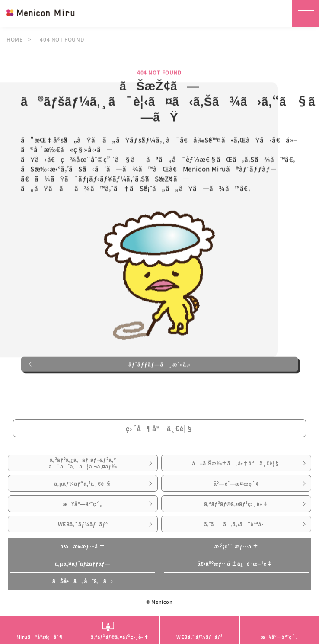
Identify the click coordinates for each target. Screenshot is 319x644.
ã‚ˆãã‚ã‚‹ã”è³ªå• (236, 524)
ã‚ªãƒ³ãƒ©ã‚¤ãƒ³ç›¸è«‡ (236, 504)
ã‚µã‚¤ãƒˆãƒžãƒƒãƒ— (83, 564)
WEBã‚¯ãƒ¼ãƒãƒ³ (83, 524)
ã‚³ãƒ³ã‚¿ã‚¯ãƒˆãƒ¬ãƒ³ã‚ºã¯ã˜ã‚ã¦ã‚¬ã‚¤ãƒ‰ (83, 463)
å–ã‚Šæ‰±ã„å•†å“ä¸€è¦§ (236, 463)
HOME (14, 39)
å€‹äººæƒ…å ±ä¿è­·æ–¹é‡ (236, 564)
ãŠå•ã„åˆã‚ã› (83, 581)
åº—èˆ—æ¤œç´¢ (236, 484)
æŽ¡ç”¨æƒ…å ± (236, 546)
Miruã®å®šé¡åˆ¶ (40, 637)
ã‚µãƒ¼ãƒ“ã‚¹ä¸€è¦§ (83, 484)
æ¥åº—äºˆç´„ (83, 504)
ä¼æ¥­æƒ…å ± (83, 546)
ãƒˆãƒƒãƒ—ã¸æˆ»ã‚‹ (159, 365)
